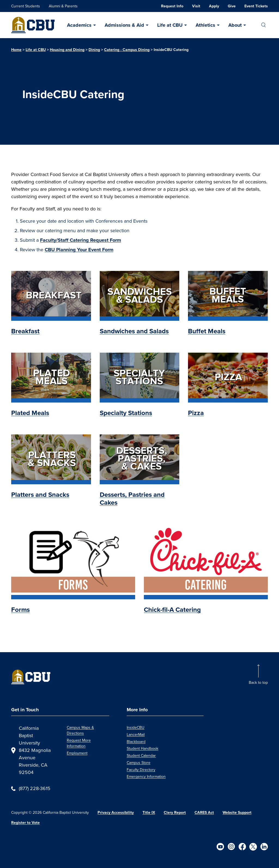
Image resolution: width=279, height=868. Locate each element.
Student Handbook (142, 748)
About (235, 25)
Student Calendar (141, 756)
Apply (214, 6)
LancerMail (136, 735)
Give (232, 6)
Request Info (172, 6)
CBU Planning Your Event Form (79, 250)
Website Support (237, 812)
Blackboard (136, 742)
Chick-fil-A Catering (172, 610)
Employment (77, 753)
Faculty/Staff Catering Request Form (81, 240)
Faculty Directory (141, 770)
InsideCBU (136, 728)
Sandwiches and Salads (134, 331)
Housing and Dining (67, 50)
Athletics (205, 25)
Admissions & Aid (124, 25)
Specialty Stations (126, 413)
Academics (79, 25)
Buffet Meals (207, 331)
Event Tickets (256, 6)
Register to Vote (25, 822)
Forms (20, 610)
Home (16, 50)
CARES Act (204, 812)
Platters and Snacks (40, 495)
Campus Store (139, 763)
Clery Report (175, 812)
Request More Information (79, 743)
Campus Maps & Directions (80, 730)
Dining (94, 50)
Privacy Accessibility (116, 812)
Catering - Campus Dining (127, 50)
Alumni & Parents (63, 6)
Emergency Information (146, 777)
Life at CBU (170, 25)
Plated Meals (30, 413)
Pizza (196, 413)
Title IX (149, 812)
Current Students (26, 6)
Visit (196, 6)
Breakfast (25, 331)
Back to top (258, 683)
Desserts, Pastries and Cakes (132, 498)
